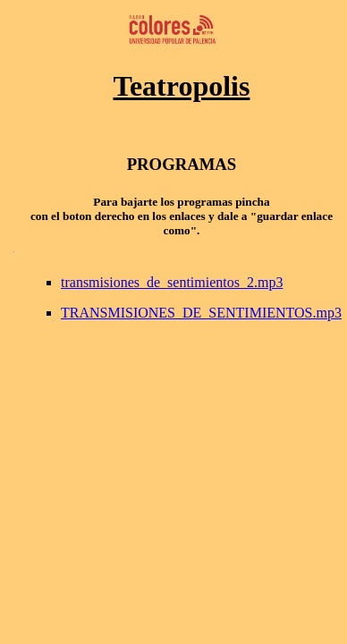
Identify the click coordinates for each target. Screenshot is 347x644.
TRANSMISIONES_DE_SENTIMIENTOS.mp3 (201, 313)
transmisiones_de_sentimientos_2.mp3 (172, 282)
